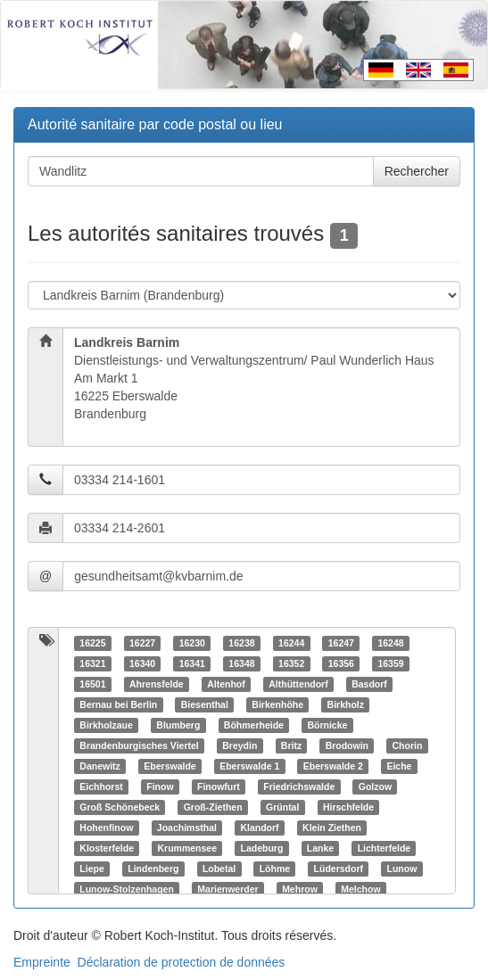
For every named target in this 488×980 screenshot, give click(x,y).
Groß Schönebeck (120, 807)
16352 (291, 663)
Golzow (375, 786)
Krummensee (187, 848)
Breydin (240, 745)
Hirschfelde (348, 807)
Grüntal (282, 807)
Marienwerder (227, 889)
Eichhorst (101, 786)
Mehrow (300, 889)
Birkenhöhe (277, 704)
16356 (341, 663)
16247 (341, 643)
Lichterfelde (385, 848)
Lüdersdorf (339, 869)
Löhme (275, 869)
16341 (192, 663)
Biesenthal (205, 704)
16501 (92, 684)
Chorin (408, 745)
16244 (291, 643)
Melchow (360, 889)
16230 (192, 643)
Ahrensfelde (157, 684)
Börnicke (327, 725)
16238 (241, 643)
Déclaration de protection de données (182, 962)
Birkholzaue (106, 725)
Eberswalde (170, 766)
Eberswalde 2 (333, 766)
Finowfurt (219, 786)
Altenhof (226, 684)
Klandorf (259, 828)
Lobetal (219, 869)
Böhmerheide (254, 725)
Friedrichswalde (299, 786)
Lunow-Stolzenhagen (127, 889)
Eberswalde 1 (249, 766)
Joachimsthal (187, 828)
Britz (291, 745)
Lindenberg (153, 869)
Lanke (320, 848)
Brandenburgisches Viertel (139, 745)
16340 (142, 663)
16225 (92, 643)
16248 (390, 643)
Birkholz (346, 704)
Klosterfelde (107, 848)
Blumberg (178, 725)
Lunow (402, 869)
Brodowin (347, 745)
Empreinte (42, 962)
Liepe (91, 869)
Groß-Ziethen (213, 807)
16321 (92, 663)
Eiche (399, 766)
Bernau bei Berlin (118, 704)
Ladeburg (261, 848)
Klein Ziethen (332, 828)
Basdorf (369, 684)
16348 (241, 663)
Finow (160, 786)
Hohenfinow (106, 828)
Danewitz (100, 766)
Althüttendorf (298, 684)
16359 (390, 663)
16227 (142, 643)
